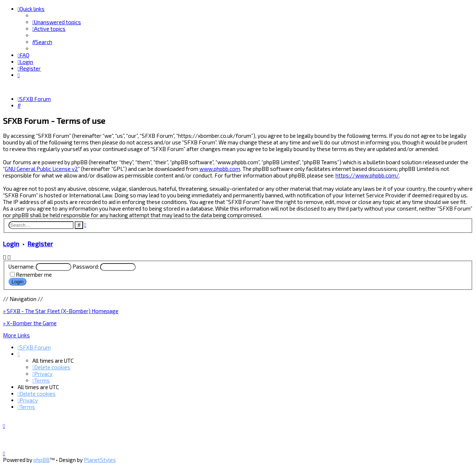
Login (11, 243)
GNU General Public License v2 (41, 169)
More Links (16, 335)
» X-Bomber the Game (30, 323)
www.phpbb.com (220, 169)
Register (40, 243)
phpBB (42, 460)
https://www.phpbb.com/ (367, 175)
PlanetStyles (100, 460)
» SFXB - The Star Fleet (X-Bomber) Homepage (61, 311)
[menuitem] (57, 22)
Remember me (34, 275)
